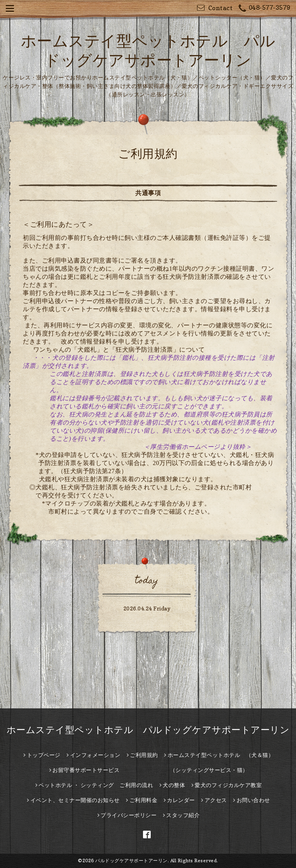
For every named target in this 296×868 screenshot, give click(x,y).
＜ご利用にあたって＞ (58, 224)
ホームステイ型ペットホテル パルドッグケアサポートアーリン (148, 730)
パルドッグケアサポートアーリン (131, 860)
